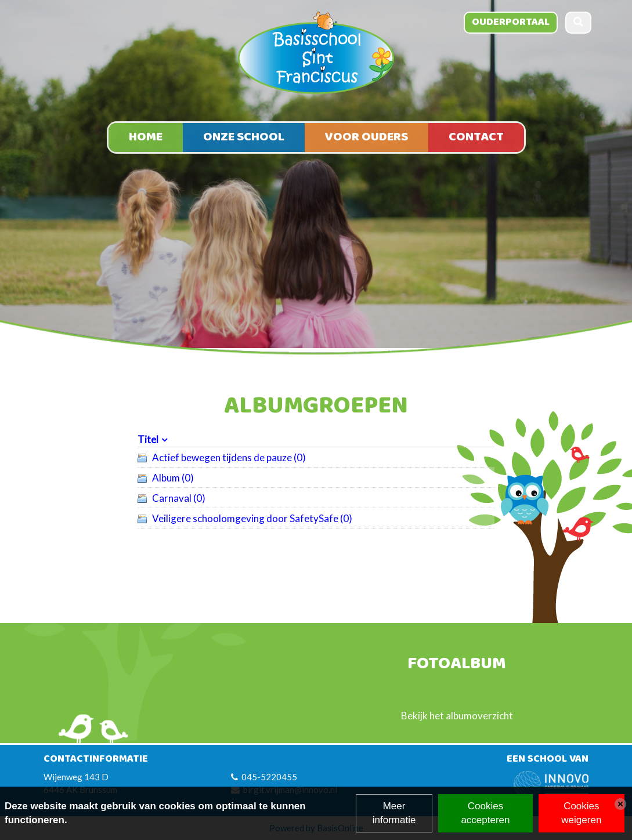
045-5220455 (269, 777)
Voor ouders (366, 137)
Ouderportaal (511, 22)
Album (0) (173, 478)
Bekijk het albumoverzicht (457, 716)
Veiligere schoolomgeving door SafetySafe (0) (252, 518)
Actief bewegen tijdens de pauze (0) (229, 457)
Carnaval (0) (179, 498)
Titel (148, 439)
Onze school (244, 137)
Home (146, 137)
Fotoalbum (457, 665)
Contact (476, 137)
